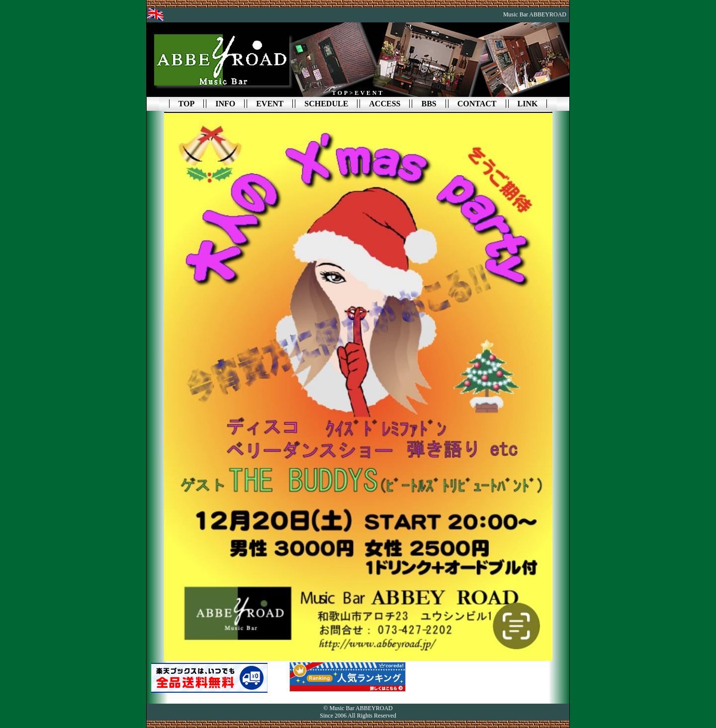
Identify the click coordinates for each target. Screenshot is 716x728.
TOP (187, 104)
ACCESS (385, 104)
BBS (429, 104)
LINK (528, 104)
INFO (225, 104)
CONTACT (477, 104)
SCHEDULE (326, 104)
